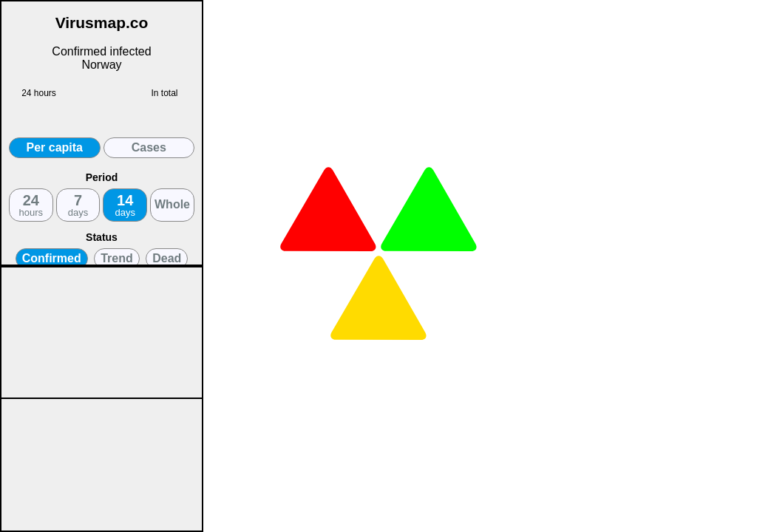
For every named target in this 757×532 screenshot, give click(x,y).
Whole (172, 204)
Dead (167, 258)
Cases (149, 147)
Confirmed (52, 258)
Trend (117, 258)
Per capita (55, 147)
